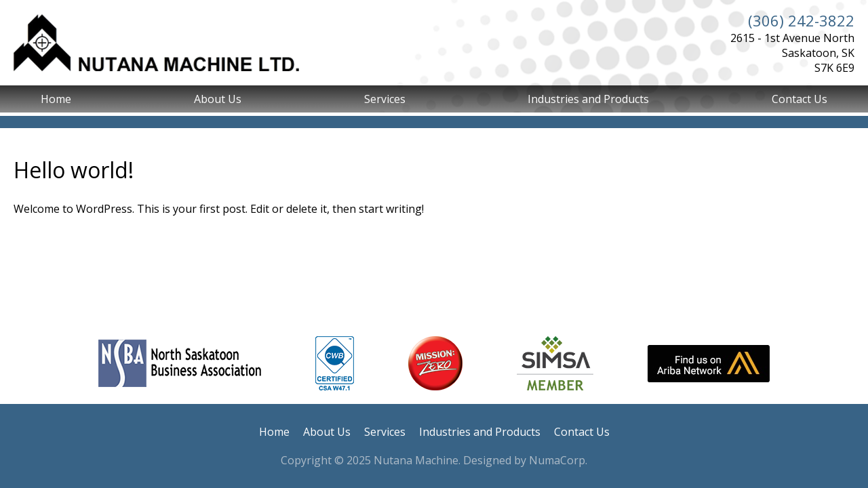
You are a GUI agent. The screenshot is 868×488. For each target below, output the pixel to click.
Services (385, 99)
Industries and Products (588, 99)
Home (56, 99)
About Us (218, 99)
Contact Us (800, 99)
